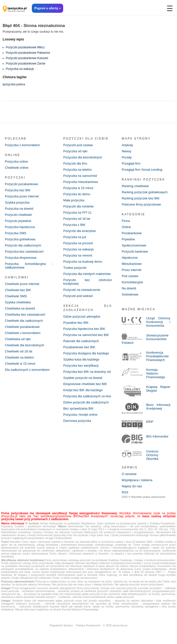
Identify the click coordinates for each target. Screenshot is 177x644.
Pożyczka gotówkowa (20, 239)
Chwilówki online (17, 168)
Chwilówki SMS (16, 296)
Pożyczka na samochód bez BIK (86, 335)
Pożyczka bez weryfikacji (81, 366)
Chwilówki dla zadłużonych (24, 321)
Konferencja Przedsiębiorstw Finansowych (157, 356)
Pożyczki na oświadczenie (82, 290)
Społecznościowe (134, 245)
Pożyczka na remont (78, 255)
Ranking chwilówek (135, 186)
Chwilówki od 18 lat (18, 351)
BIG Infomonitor (157, 436)
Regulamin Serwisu (61, 625)
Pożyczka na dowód (19, 209)
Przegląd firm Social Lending (142, 170)
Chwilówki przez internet (22, 284)
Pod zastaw (130, 276)
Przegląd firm (131, 163)
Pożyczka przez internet (22, 196)
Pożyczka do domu (77, 194)
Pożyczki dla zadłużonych (23, 245)
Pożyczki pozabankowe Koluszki (27, 58)
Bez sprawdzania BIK (79, 408)
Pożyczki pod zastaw (78, 145)
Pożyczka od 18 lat (77, 219)
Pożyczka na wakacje (20, 69)
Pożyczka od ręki (75, 151)
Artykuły (127, 145)
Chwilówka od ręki (18, 339)
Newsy (126, 151)
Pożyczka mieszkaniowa (81, 182)
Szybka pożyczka (17, 202)
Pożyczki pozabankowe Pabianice (28, 53)
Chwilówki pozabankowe (22, 327)
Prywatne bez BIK (76, 323)
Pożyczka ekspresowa (21, 258)
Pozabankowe (132, 233)
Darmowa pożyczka (77, 421)
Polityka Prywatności (88, 625)
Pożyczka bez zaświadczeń (24, 251)
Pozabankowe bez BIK (79, 347)
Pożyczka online (16, 161)
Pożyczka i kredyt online (80, 415)
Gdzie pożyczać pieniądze (82, 316)
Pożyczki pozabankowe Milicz (25, 47)
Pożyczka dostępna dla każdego (86, 353)
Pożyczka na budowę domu (83, 262)
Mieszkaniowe (132, 264)
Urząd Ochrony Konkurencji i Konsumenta (158, 322)
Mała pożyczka (74, 200)
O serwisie (129, 474)
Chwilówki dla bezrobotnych (24, 345)
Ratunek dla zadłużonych (81, 341)
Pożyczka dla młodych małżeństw (87, 274)
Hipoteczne (130, 258)
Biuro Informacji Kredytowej (158, 407)
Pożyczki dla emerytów (80, 231)
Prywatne (128, 239)
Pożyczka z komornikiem (22, 145)
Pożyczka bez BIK (18, 190)
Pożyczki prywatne (18, 221)
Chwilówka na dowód (20, 308)
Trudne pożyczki (75, 268)
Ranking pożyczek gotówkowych (145, 192)
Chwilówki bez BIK (18, 290)
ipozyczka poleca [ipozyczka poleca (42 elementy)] (14, 84)
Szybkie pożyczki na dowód (83, 378)
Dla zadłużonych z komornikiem (27, 370)
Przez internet (131, 270)
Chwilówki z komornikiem (23, 333)
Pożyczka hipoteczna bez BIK (84, 329)
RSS (125, 492)
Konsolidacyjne (132, 282)
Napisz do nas (132, 486)
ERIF (150, 422)
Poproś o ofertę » (47, 8)
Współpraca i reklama (137, 480)
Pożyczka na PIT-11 (78, 213)
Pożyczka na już (75, 237)
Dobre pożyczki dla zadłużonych (86, 402)
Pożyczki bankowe (135, 251)
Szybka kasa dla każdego (81, 359)
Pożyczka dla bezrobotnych (83, 157)
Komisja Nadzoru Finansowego (156, 373)
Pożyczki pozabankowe (21, 184)
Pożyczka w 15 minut (78, 188)
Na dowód (129, 288)
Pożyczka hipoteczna (20, 227)
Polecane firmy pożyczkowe (141, 204)
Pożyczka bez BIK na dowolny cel (87, 372)
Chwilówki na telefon (19, 357)
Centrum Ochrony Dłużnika (152, 455)
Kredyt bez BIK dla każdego (83, 390)
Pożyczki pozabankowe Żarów (26, 64)
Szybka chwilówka (18, 302)
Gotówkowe (130, 294)
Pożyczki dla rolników (79, 206)
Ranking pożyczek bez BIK (141, 198)
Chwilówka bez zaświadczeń (25, 315)
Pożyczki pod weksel (78, 296)
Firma (126, 221)
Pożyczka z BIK (74, 225)
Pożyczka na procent (78, 243)
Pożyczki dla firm (75, 163)
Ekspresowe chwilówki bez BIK (85, 384)
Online (126, 227)
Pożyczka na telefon (78, 170)
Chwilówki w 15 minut (20, 364)
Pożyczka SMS (16, 233)
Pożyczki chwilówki (18, 215)
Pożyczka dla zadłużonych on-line (87, 396)
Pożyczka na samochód (80, 176)
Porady (127, 157)
